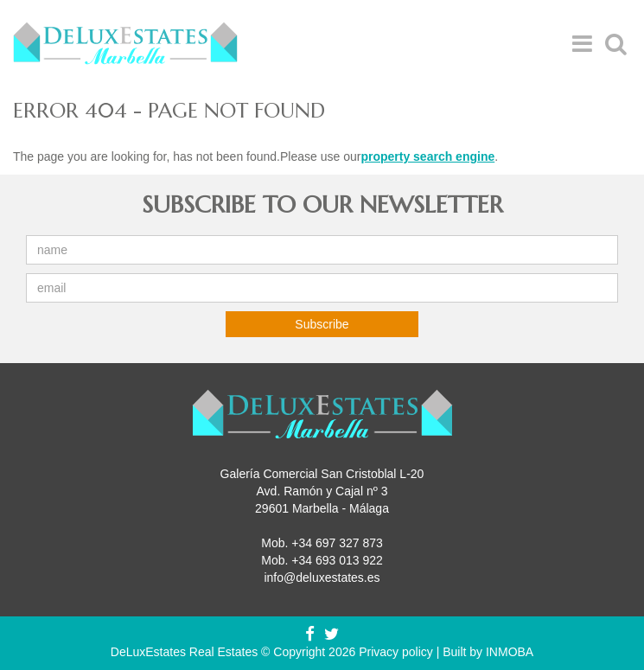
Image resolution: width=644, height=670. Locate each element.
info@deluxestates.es (322, 577)
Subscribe (322, 324)
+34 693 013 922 (337, 560)
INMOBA (510, 652)
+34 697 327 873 (337, 543)
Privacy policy (396, 652)
